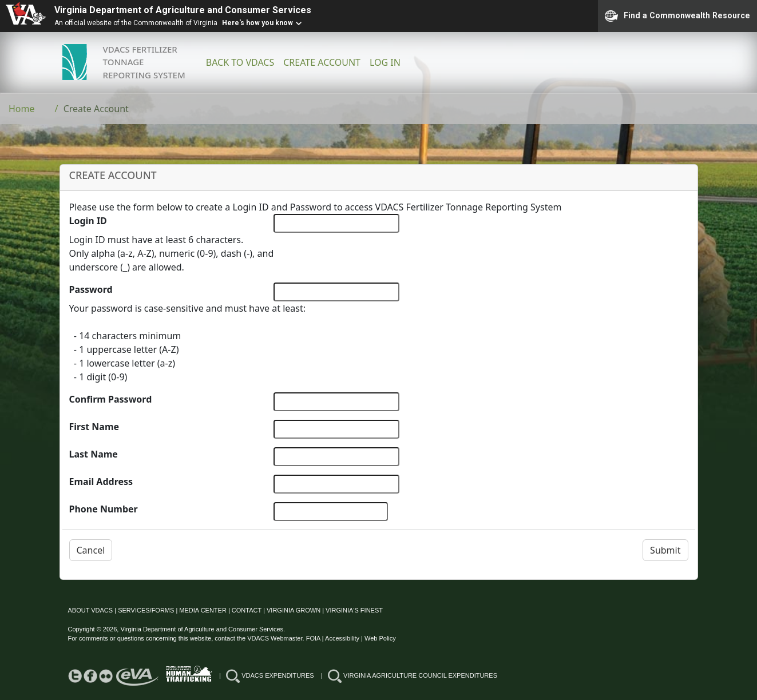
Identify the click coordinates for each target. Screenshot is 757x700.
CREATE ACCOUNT (322, 62)
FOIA (313, 638)
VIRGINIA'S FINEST (354, 610)
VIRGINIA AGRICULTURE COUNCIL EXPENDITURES (413, 675)
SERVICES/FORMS (146, 610)
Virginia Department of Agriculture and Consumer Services (183, 10)
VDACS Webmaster (275, 638)
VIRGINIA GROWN (294, 610)
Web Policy (380, 638)
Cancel (91, 550)
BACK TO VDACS (240, 62)
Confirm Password (111, 399)
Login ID (88, 221)
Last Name (94, 454)
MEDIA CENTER (203, 610)
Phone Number (104, 509)
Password (91, 289)
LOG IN (385, 62)
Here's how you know (257, 23)
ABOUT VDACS (91, 610)
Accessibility (342, 638)
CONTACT (247, 610)
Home (22, 109)
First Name (94, 427)
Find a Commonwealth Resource (677, 16)
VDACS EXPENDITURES (270, 675)
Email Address (101, 482)
